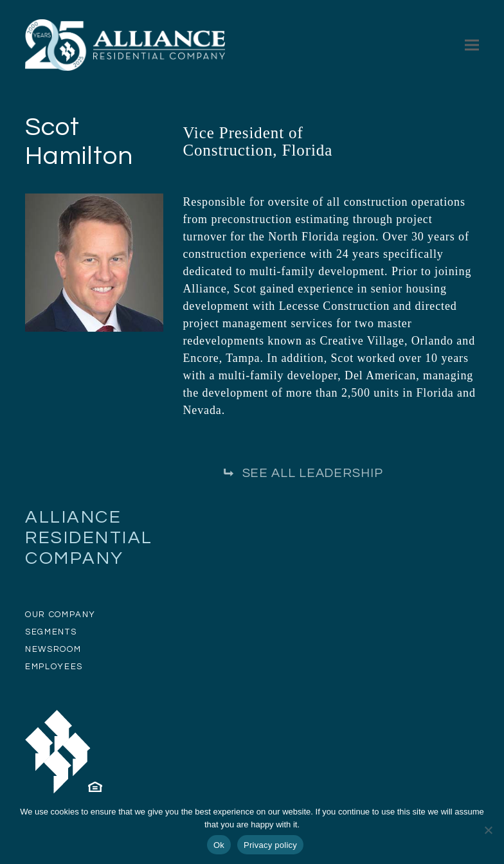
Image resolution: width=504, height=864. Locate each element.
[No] (488, 830)
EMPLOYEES (54, 667)
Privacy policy (270, 845)
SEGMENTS (51, 632)
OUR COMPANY (60, 615)
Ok (219, 845)
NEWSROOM (53, 649)
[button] (472, 45)
